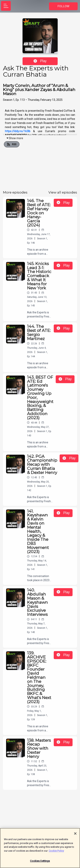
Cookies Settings (40, 862)
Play (40, 61)
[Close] (75, 835)
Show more (15, 138)
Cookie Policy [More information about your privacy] (56, 852)
